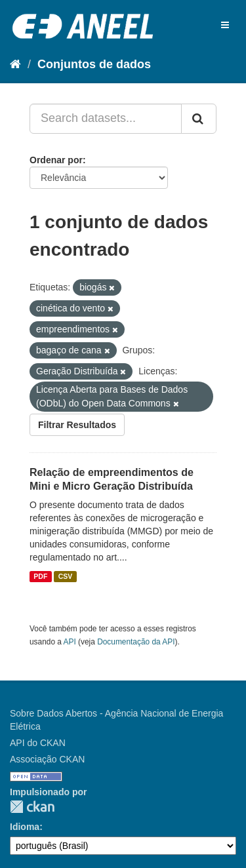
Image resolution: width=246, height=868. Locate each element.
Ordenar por (56, 160)
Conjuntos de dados (94, 64)
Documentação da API (136, 642)
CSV (66, 576)
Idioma (25, 827)
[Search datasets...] (106, 119)
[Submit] (199, 119)
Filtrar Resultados (77, 425)
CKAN (32, 807)
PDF (40, 576)
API (70, 642)
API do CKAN (38, 743)
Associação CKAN (47, 759)
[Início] (15, 64)
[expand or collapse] (225, 25)
